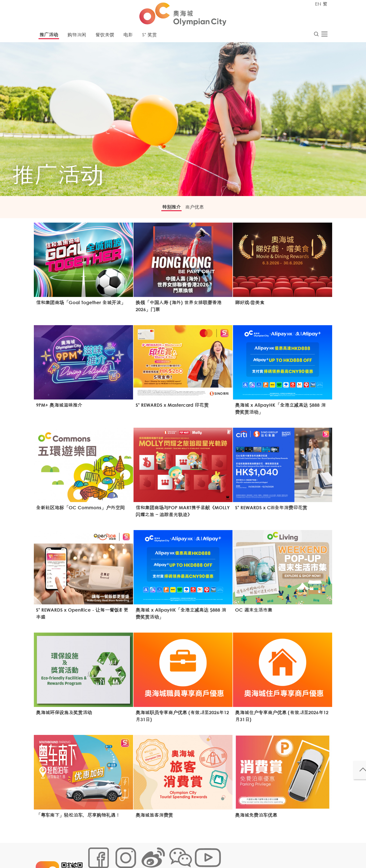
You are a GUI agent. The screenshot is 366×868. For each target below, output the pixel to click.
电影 (128, 36)
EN (318, 4)
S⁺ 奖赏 (150, 36)
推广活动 (49, 36)
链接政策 (134, 853)
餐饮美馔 (105, 36)
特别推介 (168, 209)
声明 (183, 853)
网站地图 (93, 853)
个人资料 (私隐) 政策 (160, 853)
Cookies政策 (114, 853)
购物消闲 (77, 36)
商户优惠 (198, 209)
